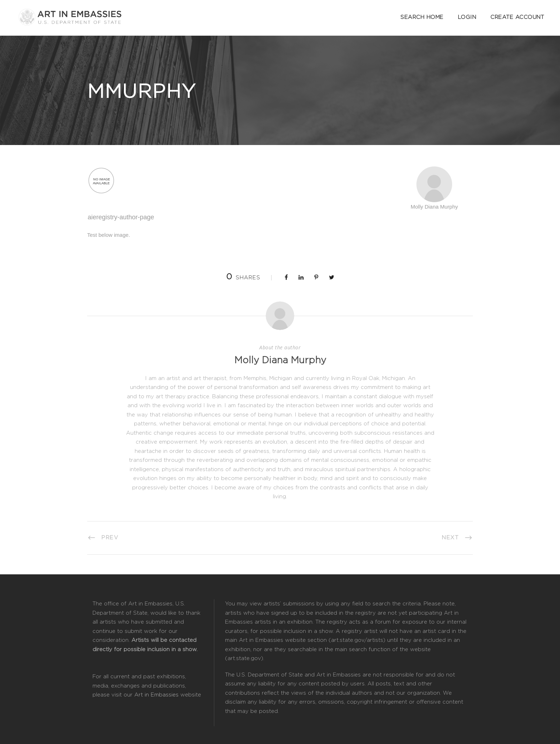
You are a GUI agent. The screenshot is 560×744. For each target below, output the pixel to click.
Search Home (422, 17)
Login (467, 17)
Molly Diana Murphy (280, 360)
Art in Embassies (156, 695)
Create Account (517, 17)
